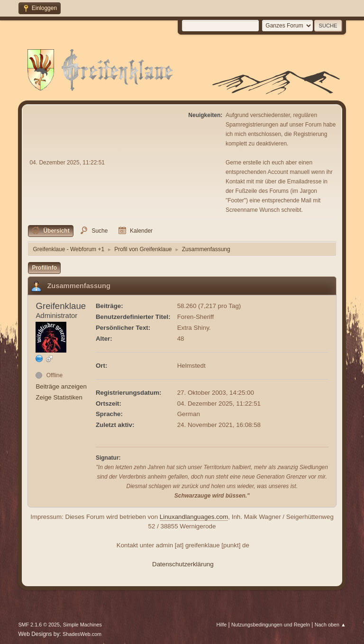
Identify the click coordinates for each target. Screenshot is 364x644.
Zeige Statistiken (59, 397)
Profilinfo (44, 268)
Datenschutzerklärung (183, 564)
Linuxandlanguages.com (194, 517)
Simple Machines (82, 625)
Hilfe (222, 625)
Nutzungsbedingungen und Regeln (271, 625)
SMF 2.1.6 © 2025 (39, 625)
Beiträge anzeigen (61, 386)
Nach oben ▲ (330, 625)
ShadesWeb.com (82, 634)
